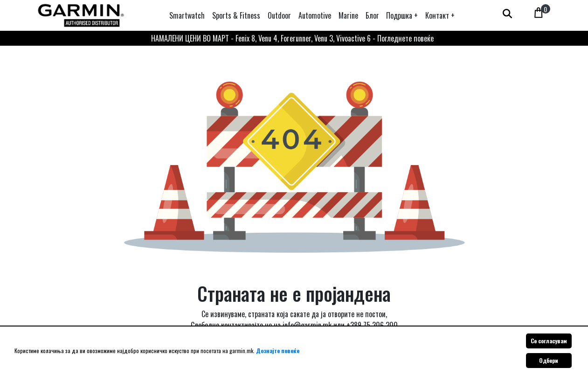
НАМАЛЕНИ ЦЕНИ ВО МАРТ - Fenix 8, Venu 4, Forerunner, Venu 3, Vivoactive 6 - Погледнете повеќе (292, 38)
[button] (402, 15)
